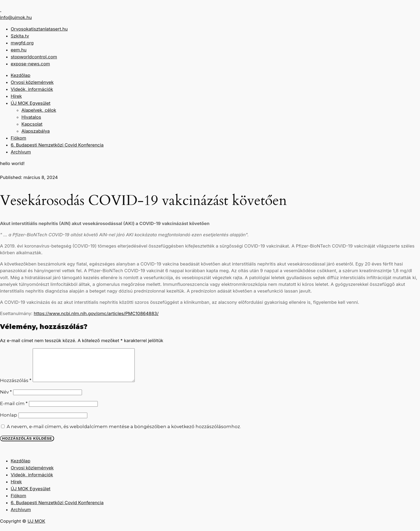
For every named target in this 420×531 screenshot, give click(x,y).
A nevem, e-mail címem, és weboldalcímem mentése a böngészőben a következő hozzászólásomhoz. (124, 433)
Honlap (9, 421)
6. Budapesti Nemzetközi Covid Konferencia (57, 145)
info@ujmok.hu (16, 17)
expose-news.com (30, 64)
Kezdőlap (20, 75)
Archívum (21, 152)
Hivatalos (31, 117)
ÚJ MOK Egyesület (31, 103)
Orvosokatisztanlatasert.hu (39, 29)
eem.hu (19, 50)
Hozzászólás (16, 387)
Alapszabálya (36, 131)
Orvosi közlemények (32, 82)
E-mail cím (14, 410)
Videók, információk (32, 89)
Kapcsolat (32, 124)
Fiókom (18, 138)
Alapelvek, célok (39, 110)
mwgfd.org (22, 43)
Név (6, 398)
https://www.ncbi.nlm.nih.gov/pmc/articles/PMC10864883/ (96, 313)
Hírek (16, 96)
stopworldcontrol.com (34, 57)
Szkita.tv (20, 36)
